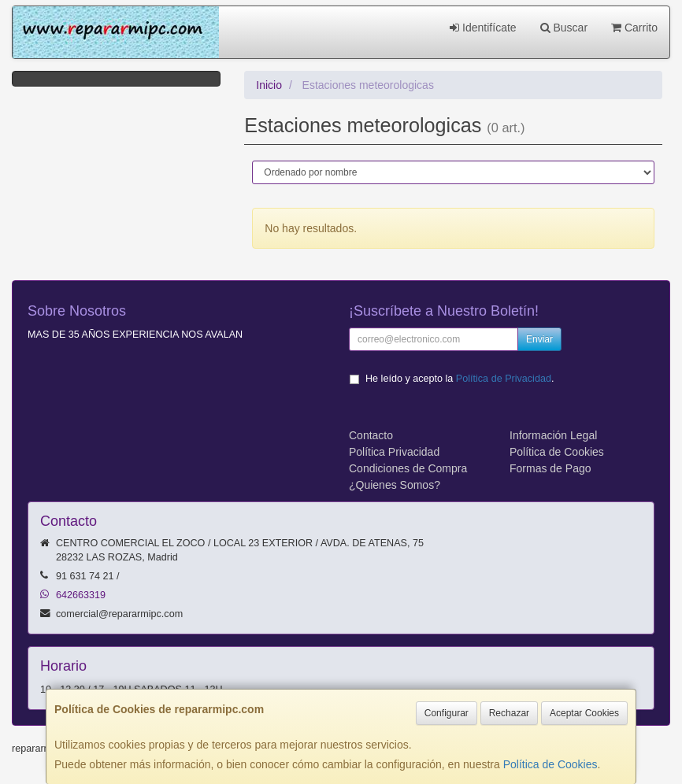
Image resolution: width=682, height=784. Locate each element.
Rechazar (509, 713)
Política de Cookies (550, 764)
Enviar (539, 339)
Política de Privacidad (504, 379)
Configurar (447, 713)
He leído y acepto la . (460, 379)
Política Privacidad (394, 452)
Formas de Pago (550, 468)
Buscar (564, 28)
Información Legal (553, 435)
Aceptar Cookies (584, 713)
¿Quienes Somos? (395, 485)
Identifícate (483, 28)
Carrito (634, 28)
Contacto (371, 435)
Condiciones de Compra (408, 468)
